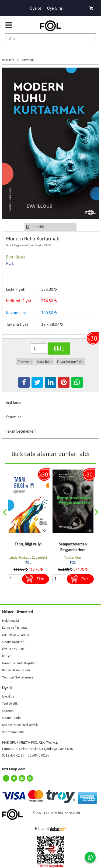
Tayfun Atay (73, 557)
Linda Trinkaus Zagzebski (28, 557)
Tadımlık (35, 227)
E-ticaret (42, 829)
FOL (28, 563)
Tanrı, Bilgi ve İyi (28, 544)
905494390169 (39, 755)
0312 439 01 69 (13, 755)
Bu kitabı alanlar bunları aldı (50, 454)
